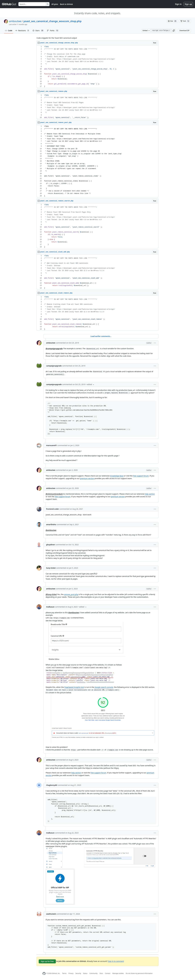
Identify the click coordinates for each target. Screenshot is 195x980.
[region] (97, 67)
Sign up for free (47, 961)
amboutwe (15, 21)
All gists (55, 4)
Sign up (188, 4)
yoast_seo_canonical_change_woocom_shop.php (52, 21)
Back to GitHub (66, 4)
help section (150, 494)
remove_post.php (71, 594)
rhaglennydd (52, 785)
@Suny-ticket (51, 594)
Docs (101, 973)
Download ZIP (184, 30)
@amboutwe (51, 530)
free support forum (141, 476)
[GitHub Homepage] (44, 973)
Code (9, 30)
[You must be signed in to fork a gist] (185, 21)
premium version (87, 478)
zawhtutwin (51, 914)
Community (94, 973)
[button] (174, 31)
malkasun (50, 607)
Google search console (104, 687)
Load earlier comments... (101, 336)
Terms (64, 973)
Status (85, 973)
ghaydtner (51, 545)
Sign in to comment (116, 961)
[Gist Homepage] (9, 4)
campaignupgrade (54, 366)
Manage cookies (118, 973)
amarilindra (51, 524)
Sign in (178, 4)
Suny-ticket (51, 568)
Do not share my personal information (139, 973)
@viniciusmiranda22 (54, 494)
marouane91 (51, 445)
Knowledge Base (117, 476)
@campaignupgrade (54, 349)
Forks (53, 31)
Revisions (22, 31)
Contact (108, 973)
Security (78, 973)
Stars (38, 31)
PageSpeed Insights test (74, 687)
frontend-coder (53, 509)
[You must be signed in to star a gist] (172, 21)
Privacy (71, 973)
